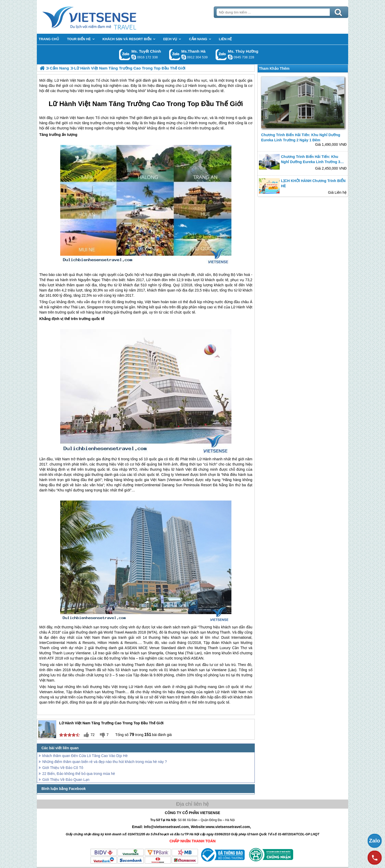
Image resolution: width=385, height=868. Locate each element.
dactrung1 (230, 57)
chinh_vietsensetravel (134, 57)
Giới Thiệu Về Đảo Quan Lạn (66, 780)
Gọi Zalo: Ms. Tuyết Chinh (125, 55)
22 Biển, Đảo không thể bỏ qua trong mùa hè (79, 774)
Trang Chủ (102, 17)
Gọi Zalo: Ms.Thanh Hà (175, 55)
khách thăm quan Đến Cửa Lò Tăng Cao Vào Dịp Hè (85, 756)
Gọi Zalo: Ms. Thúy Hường (221, 55)
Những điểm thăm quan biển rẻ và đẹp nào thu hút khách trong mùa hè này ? (105, 762)
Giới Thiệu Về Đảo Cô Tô (63, 768)
